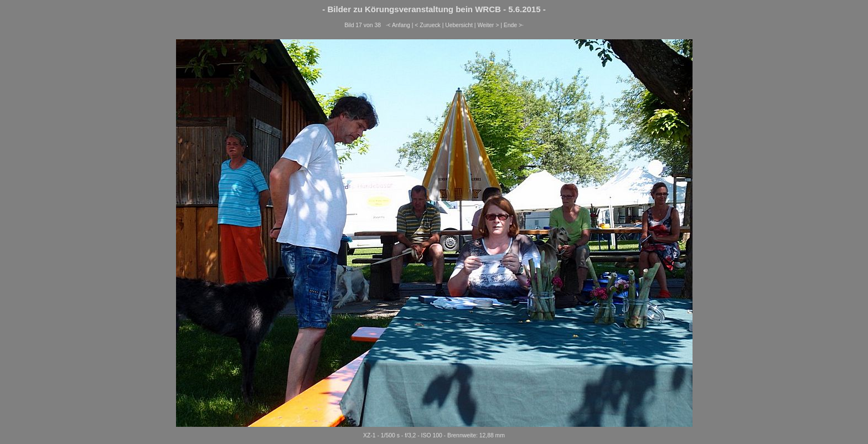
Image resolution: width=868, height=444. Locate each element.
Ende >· (514, 25)
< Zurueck (428, 25)
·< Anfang (398, 25)
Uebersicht (459, 25)
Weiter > (488, 25)
